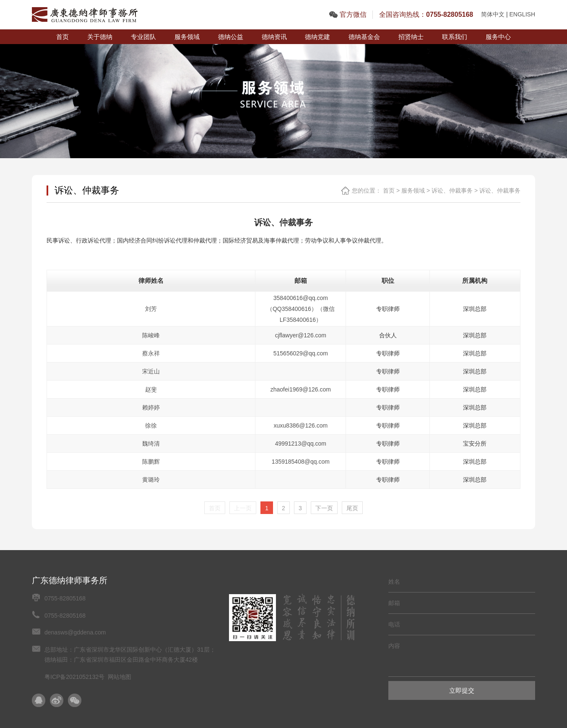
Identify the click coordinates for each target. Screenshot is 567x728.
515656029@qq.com (301, 353)
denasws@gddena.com (75, 632)
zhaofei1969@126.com (301, 389)
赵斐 (151, 389)
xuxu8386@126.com (301, 425)
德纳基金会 (364, 37)
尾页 (352, 508)
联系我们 (455, 37)
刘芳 (151, 309)
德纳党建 (317, 37)
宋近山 (151, 371)
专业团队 (143, 37)
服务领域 (187, 37)
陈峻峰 (151, 335)
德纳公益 (231, 37)
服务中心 (498, 37)
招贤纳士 (411, 37)
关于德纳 (100, 37)
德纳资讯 (274, 37)
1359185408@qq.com (301, 462)
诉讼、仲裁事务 (452, 190)
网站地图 (120, 677)
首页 (62, 37)
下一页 (324, 508)
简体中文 (493, 14)
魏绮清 (151, 444)
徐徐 (151, 425)
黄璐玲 (151, 480)
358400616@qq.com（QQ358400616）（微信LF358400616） (301, 309)
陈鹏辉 (151, 462)
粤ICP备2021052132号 (74, 677)
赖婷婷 (151, 407)
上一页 (243, 508)
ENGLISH (522, 14)
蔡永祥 (151, 353)
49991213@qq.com (301, 444)
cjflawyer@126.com (301, 335)
